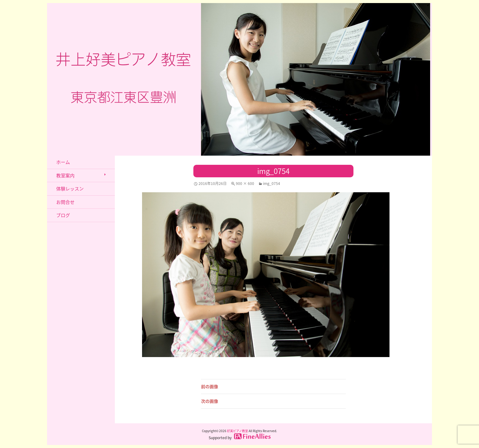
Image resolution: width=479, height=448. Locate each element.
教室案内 (65, 175)
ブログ (63, 215)
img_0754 (272, 183)
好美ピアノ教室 (238, 431)
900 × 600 (245, 183)
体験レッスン (70, 189)
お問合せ (65, 202)
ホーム (63, 162)
